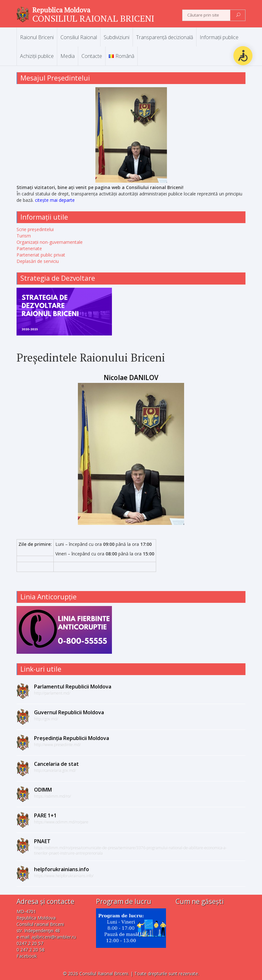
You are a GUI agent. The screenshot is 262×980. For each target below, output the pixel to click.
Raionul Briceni (37, 37)
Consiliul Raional (79, 37)
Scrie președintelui (35, 229)
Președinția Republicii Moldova (72, 738)
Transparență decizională (165, 37)
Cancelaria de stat (56, 764)
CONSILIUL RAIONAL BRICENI (93, 18)
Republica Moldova (61, 10)
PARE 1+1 (45, 815)
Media (68, 56)
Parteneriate (29, 248)
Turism (24, 236)
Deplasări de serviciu (38, 261)
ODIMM (43, 790)
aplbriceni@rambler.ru (54, 937)
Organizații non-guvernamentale (50, 242)
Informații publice (219, 37)
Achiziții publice (37, 56)
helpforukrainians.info (62, 869)
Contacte (92, 56)
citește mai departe (55, 200)
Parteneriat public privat (41, 255)
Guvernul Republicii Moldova (69, 712)
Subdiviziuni (117, 37)
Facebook (27, 956)
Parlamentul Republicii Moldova (73, 687)
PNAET (42, 841)
